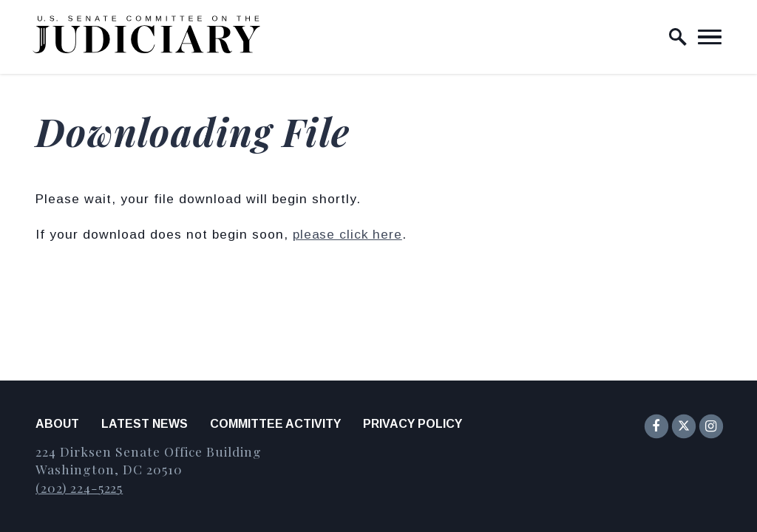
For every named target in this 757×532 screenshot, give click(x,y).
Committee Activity (275, 424)
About (57, 424)
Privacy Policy (413, 424)
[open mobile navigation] (710, 37)
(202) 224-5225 (79, 487)
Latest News (145, 424)
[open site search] (678, 37)
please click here (347, 234)
